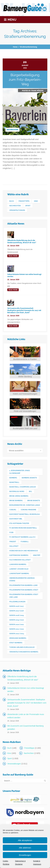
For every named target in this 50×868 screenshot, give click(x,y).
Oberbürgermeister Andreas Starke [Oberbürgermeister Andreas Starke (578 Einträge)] (22, 579)
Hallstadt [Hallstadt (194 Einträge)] (14, 546)
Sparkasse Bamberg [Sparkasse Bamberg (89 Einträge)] (18, 638)
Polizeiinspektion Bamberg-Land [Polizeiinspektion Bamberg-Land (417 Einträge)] (23, 585)
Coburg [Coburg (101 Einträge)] (13, 510)
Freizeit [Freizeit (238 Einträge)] (13, 542)
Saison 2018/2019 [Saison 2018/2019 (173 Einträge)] (17, 615)
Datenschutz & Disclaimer (20, 863)
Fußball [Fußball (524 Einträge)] (25, 542)
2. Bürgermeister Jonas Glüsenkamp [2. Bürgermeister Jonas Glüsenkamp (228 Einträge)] (20, 472)
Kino (9, 753)
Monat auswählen (16, 451)
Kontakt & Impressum (37, 863)
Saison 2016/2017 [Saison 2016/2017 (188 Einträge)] (17, 606)
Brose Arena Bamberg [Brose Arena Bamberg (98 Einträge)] (19, 496)
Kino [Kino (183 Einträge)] (36, 201)
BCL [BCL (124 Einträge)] (30, 491)
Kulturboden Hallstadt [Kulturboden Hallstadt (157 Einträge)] (20, 560)
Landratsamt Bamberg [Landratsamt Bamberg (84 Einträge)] (19, 574)
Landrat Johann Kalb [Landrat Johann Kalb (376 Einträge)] (19, 569)
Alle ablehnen (25, 848)
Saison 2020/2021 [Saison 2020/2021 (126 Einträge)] (17, 624)
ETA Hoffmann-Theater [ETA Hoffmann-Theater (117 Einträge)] (19, 523)
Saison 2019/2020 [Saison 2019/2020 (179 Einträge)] (17, 620)
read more (13, 256)
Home (15, 47)
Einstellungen (25, 855)
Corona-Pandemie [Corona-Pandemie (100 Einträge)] (28, 510)
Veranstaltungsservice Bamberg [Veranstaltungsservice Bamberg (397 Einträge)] (24, 652)
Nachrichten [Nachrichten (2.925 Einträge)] (15, 206)
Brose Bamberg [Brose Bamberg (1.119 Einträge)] (16, 501)
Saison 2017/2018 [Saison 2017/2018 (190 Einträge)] (16, 611)
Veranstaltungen (14, 764)
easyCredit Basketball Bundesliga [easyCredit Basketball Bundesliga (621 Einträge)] (25, 514)
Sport (10, 758)
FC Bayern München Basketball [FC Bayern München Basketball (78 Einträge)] (23, 528)
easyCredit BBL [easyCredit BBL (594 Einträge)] (16, 519)
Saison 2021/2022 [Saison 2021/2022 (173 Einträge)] (17, 629)
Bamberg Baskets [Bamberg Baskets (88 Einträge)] (29, 478)
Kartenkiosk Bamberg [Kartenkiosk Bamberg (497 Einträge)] (19, 555)
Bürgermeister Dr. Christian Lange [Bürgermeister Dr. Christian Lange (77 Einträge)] (25, 505)
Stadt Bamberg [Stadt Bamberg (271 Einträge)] (16, 643)
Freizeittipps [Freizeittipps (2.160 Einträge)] (24, 201)
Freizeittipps (29, 748)
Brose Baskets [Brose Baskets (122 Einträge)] (34, 501)
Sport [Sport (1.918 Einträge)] (28, 206)
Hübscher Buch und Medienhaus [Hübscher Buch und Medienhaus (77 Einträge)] (24, 551)
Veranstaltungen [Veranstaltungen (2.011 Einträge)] (17, 210)
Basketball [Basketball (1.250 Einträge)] (14, 482)
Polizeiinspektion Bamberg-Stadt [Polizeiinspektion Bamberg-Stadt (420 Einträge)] (24, 590)
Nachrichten (12, 130)
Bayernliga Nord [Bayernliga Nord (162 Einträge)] (17, 491)
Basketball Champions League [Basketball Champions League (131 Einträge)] (23, 487)
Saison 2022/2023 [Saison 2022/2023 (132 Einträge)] (17, 634)
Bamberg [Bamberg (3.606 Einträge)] (13, 478)
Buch (9, 748)
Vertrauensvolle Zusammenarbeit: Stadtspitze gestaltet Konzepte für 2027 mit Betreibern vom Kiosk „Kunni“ (27, 703)
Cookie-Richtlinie (6, 863)
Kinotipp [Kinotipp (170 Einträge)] (37, 555)
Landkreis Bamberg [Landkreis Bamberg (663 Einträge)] (18, 564)
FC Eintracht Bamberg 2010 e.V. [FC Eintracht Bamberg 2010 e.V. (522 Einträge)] (22, 537)
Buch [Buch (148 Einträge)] (12, 201)
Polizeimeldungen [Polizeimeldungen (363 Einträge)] (17, 602)
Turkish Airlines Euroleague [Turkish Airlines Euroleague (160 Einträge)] (22, 647)
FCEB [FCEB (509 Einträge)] (11, 532)
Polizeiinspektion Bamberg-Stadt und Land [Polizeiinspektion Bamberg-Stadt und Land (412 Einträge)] (24, 596)
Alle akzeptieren (25, 840)
